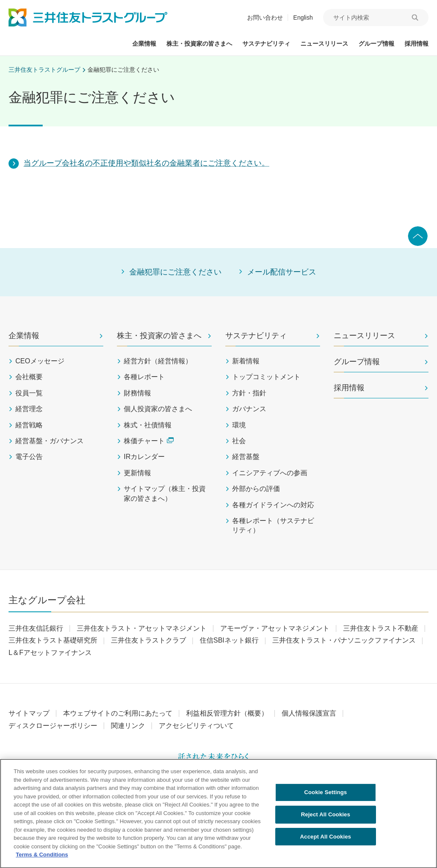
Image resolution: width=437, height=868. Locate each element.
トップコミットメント (266, 377)
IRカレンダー (144, 457)
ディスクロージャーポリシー (53, 726)
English (303, 18)
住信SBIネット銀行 (229, 640)
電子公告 (29, 457)
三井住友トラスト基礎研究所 (53, 640)
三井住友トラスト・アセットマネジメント (142, 628)
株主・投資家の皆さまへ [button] (199, 44)
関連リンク (128, 726)
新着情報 (246, 361)
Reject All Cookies (325, 818)
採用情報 (349, 388)
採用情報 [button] (417, 44)
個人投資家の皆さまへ (158, 409)
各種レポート (144, 377)
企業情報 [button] (144, 44)
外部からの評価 (256, 489)
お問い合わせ (265, 18)
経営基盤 (246, 457)
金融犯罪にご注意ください (123, 70)
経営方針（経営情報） (158, 361)
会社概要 (29, 377)
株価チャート (149, 441)
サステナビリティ (256, 336)
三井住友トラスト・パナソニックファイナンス (344, 640)
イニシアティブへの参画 (270, 473)
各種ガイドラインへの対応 (273, 505)
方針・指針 (249, 393)
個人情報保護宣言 (309, 713)
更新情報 (137, 473)
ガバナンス (249, 409)
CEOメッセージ (40, 361)
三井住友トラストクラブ (149, 640)
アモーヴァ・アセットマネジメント (275, 628)
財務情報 (137, 393)
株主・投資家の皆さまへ (159, 336)
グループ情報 (357, 362)
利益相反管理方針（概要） (227, 713)
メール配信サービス (282, 272)
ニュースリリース (364, 336)
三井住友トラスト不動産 (381, 628)
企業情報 (24, 336)
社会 (239, 441)
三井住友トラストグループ (44, 70)
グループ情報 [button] (376, 44)
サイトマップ (29, 713)
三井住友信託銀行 (36, 628)
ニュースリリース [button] (324, 44)
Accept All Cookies (326, 840)
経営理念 (29, 409)
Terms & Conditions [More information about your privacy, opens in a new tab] (42, 858)
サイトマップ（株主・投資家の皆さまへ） (165, 493)
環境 (239, 425)
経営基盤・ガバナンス (50, 441)
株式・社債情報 (148, 425)
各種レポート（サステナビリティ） (273, 525)
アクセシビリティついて (196, 726)
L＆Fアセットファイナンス (50, 653)
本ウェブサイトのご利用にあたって (118, 713)
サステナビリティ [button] (266, 44)
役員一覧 (29, 393)
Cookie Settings (326, 796)
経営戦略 (29, 425)
